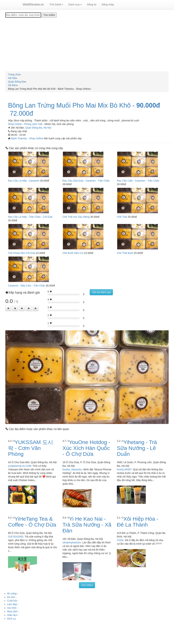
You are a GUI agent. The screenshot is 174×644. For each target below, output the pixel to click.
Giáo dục (12, 615)
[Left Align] (8, 308)
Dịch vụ (12, 619)
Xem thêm (87, 585)
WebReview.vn (33, 4)
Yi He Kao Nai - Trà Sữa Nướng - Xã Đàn (87, 525)
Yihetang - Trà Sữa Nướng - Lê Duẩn (137, 448)
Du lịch (11, 597)
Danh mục (75, 4)
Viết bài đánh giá (101, 292)
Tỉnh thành (56, 4)
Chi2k (120, 540)
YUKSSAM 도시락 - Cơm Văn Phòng (31, 448)
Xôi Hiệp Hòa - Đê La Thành (138, 522)
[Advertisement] (87, 44)
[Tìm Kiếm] (49, 15)
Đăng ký (92, 4)
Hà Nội (47, 128)
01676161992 (16, 537)
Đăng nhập (108, 4)
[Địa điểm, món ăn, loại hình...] (23, 15)
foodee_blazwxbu (72, 469)
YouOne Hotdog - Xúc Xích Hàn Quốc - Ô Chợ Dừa (86, 448)
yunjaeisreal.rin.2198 (20, 466)
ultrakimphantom (72, 542)
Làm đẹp (12, 604)
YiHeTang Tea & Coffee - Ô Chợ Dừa (32, 522)
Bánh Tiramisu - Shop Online (27, 138)
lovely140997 (124, 469)
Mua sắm (12, 611)
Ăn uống (12, 594)
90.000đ (148, 105)
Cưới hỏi (12, 601)
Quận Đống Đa (34, 128)
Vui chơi (12, 608)
